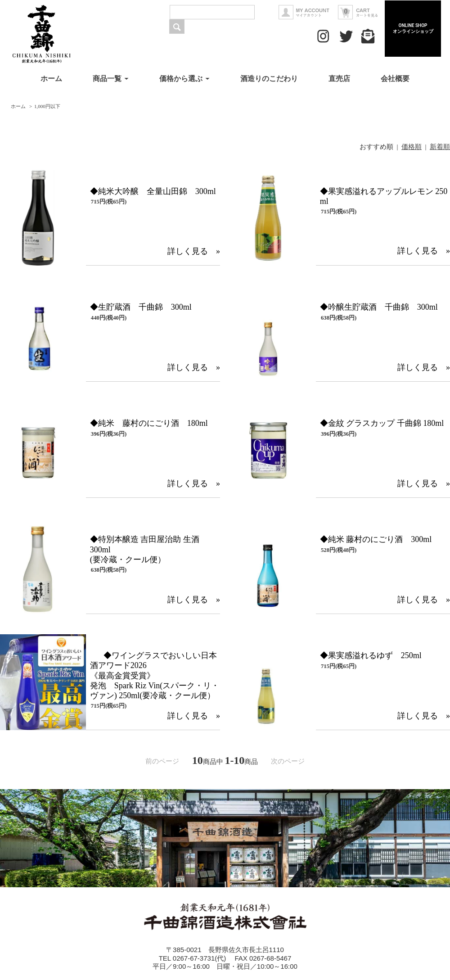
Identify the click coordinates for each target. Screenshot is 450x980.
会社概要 (395, 79)
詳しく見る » (194, 251)
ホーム (51, 79)
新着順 (440, 147)
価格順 (412, 147)
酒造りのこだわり (269, 79)
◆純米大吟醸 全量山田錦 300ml (153, 191)
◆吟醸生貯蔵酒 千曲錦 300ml (379, 307)
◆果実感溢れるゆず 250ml (371, 655)
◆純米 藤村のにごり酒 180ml (149, 423)
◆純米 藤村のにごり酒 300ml (376, 539)
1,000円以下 (47, 106)
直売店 (340, 79)
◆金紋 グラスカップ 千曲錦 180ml (382, 423)
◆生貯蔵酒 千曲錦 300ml (141, 307)
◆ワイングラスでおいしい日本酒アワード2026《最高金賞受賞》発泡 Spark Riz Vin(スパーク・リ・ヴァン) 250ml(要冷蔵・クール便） (155, 675)
